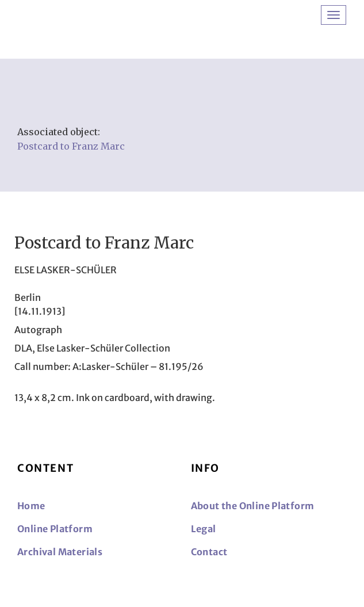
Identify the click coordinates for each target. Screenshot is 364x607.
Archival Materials (60, 552)
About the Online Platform (253, 506)
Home (31, 506)
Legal (204, 529)
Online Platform (55, 529)
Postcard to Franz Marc (71, 146)
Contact (209, 552)
